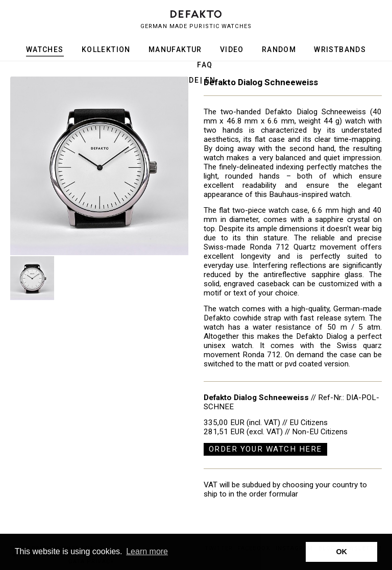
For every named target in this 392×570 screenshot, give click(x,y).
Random (279, 49)
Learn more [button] (147, 551)
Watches (45, 49)
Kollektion (106, 49)
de (194, 80)
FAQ (205, 65)
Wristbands (340, 49)
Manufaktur (175, 49)
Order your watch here (265, 449)
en (211, 80)
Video (232, 49)
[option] (100, 166)
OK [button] (341, 552)
